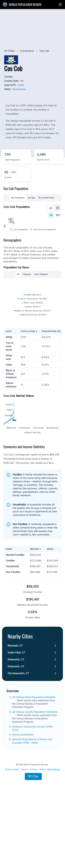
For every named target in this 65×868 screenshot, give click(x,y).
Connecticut (27, 51)
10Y (58, 215)
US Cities (10, 51)
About (42, 835)
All (51, 215)
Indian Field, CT (16, 718)
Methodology (54, 835)
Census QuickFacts (23, 800)
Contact (34, 835)
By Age (32, 198)
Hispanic (27, 305)
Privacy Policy (12, 835)
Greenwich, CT (16, 725)
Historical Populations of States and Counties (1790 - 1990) (32, 807)
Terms (24, 835)
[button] (60, 5)
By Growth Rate (46, 198)
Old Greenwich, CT (18, 739)
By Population (18, 198)
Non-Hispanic (41, 305)
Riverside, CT (15, 711)
